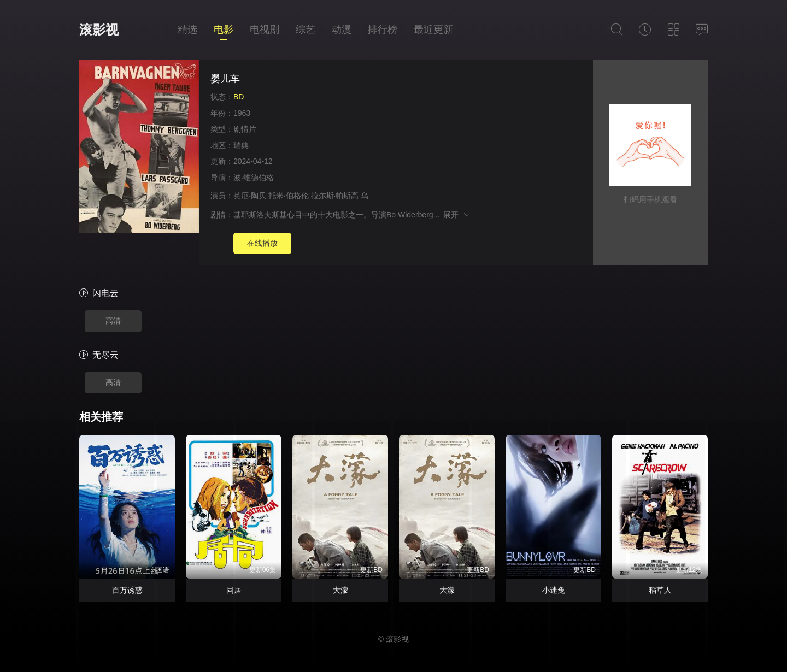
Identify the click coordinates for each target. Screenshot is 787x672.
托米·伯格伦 (289, 196)
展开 (457, 215)
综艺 (306, 30)
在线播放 (262, 243)
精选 (187, 30)
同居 (234, 590)
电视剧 (265, 30)
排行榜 (383, 30)
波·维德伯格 (254, 178)
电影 (224, 30)
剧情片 (245, 129)
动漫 (342, 30)
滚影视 (99, 30)
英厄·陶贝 (250, 196)
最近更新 (433, 30)
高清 (113, 321)
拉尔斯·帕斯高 (335, 196)
